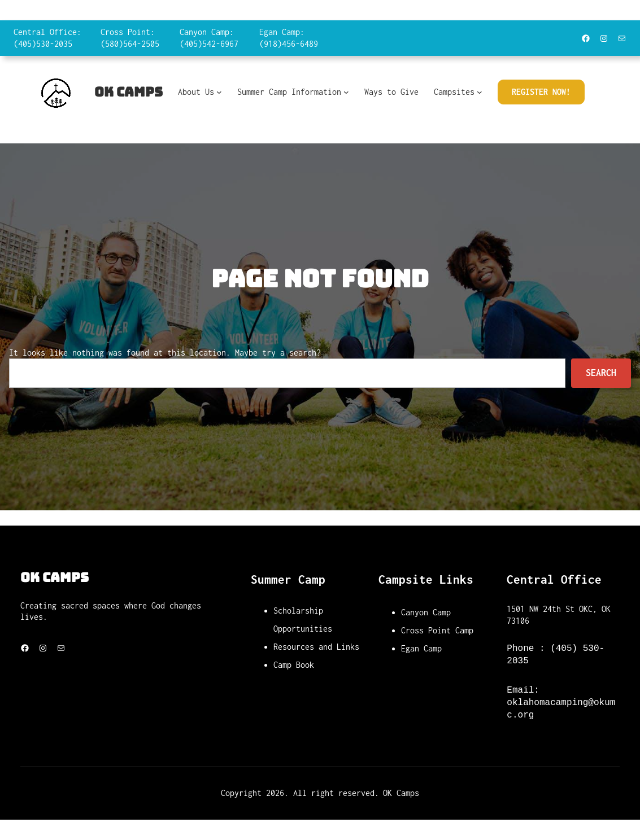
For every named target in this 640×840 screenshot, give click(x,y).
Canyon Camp (426, 612)
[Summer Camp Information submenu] (346, 92)
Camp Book (294, 665)
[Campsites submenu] (480, 92)
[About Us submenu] (219, 92)
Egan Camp (421, 648)
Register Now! (541, 92)
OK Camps (129, 92)
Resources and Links (316, 647)
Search (601, 373)
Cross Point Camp (437, 630)
